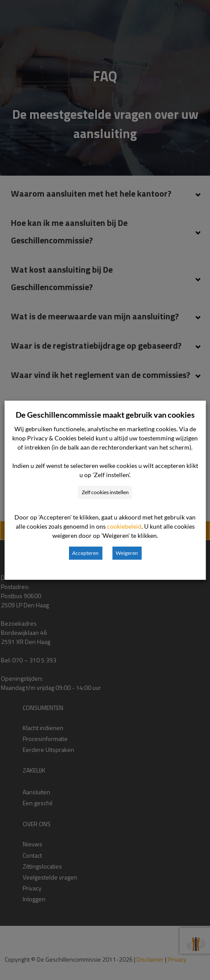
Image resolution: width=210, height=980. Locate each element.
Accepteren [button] (85, 553)
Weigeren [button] (127, 553)
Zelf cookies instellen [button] (105, 492)
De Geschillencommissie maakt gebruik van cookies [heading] (105, 415)
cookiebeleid (124, 526)
